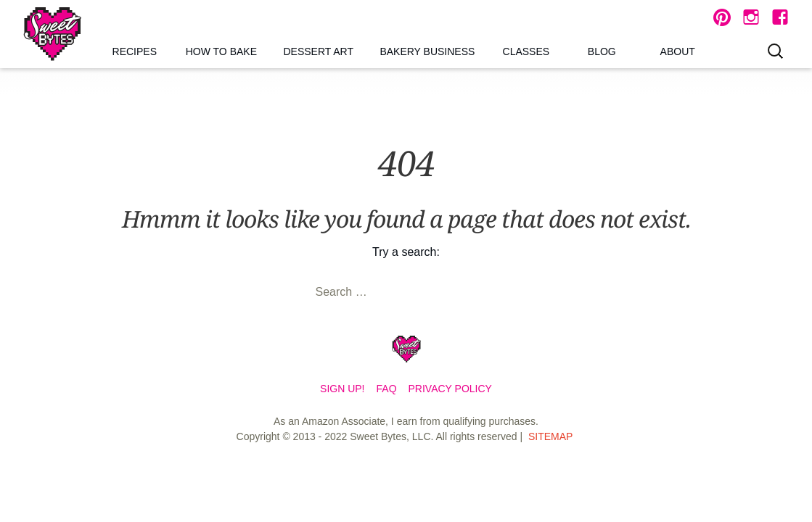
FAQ (387, 389)
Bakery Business (427, 51)
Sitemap (550, 436)
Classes (526, 51)
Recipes (135, 51)
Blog (602, 51)
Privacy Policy (450, 389)
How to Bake (221, 51)
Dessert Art (318, 51)
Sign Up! (342, 389)
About (678, 51)
